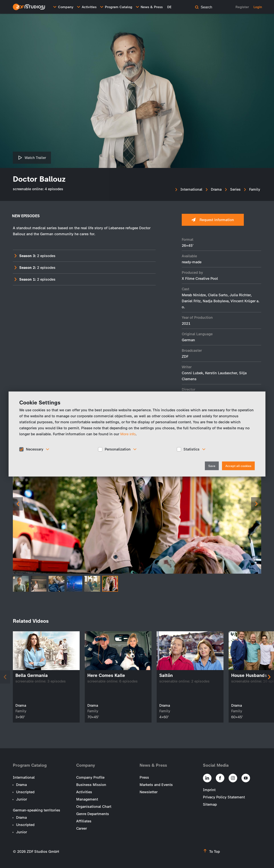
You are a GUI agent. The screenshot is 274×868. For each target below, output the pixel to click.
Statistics (191, 449)
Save (212, 466)
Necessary (35, 449)
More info (128, 434)
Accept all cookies (238, 466)
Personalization (118, 449)
